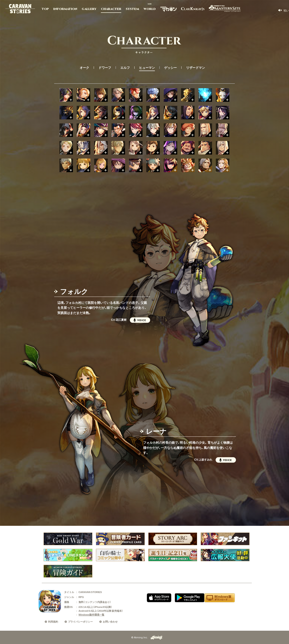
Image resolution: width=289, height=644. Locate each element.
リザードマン (196, 67)
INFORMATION (65, 9)
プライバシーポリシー (80, 622)
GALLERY (89, 9)
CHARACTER (111, 9)
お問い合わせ (110, 622)
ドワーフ (105, 67)
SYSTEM (132, 9)
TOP (45, 9)
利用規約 (53, 622)
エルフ (125, 67)
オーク (84, 67)
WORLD (150, 9)
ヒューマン (147, 67)
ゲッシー (170, 67)
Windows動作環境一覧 (91, 615)
